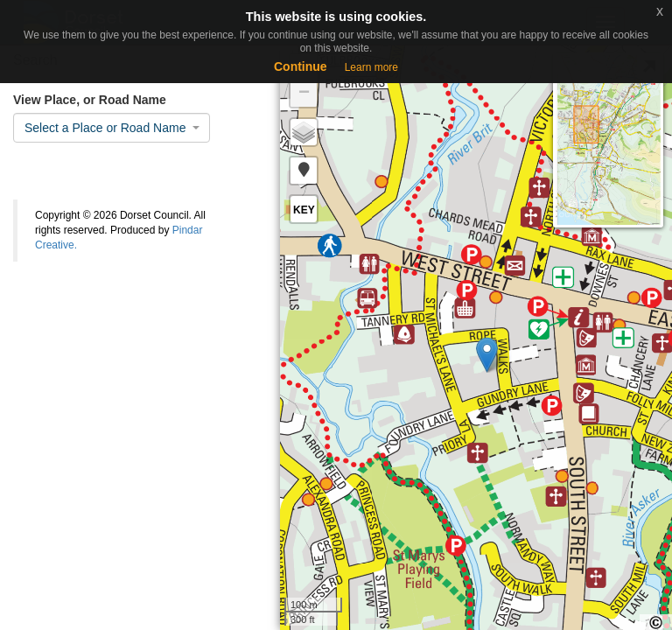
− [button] (304, 94)
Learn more (371, 67)
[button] (304, 171)
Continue (301, 66)
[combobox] (112, 128)
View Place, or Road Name (90, 100)
